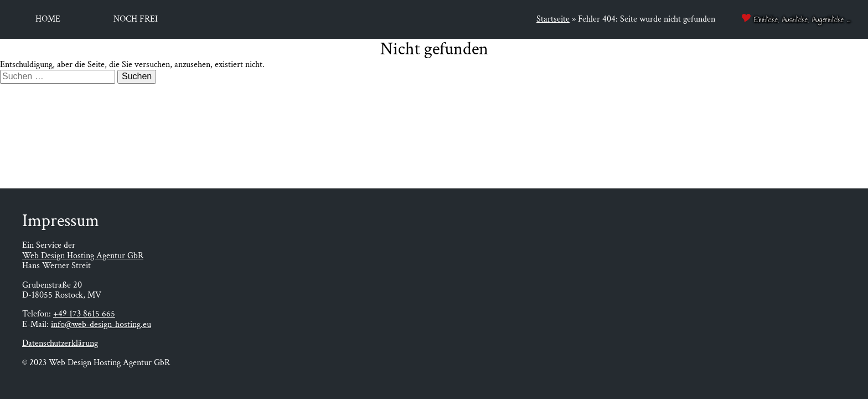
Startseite (553, 19)
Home (48, 19)
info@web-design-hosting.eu (101, 324)
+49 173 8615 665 (84, 314)
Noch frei (136, 19)
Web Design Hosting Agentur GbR (83, 256)
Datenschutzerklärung (60, 343)
